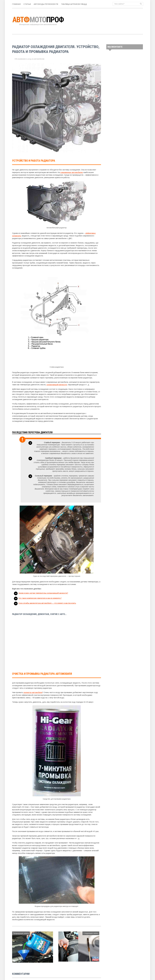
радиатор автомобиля (33, 692)
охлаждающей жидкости (57, 385)
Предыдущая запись (21, 933)
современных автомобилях (72, 172)
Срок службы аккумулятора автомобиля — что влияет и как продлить (48, 603)
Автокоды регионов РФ (46, 4)
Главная (16, 4)
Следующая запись (91, 933)
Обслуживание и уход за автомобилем (29, 59)
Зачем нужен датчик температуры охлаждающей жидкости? (43, 593)
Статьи (27, 4)
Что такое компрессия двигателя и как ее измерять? (40, 598)
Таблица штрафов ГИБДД (74, 4)
